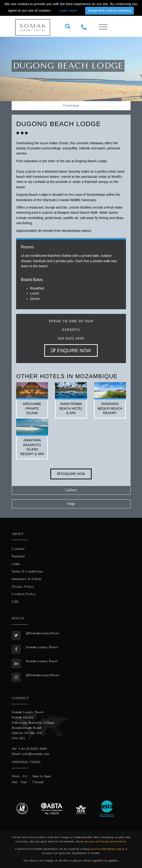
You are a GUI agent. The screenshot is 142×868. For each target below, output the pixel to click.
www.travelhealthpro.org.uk (107, 849)
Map (71, 504)
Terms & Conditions (27, 571)
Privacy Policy (23, 587)
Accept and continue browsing (109, 10)
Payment (18, 556)
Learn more (68, 10)
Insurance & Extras (26, 579)
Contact (18, 549)
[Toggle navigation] (103, 27)
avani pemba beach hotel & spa (71, 408)
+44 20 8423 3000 (32, 749)
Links (16, 564)
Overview (71, 106)
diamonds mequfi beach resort (110, 408)
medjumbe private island (32, 408)
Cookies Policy (24, 594)
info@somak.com (36, 754)
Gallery (71, 490)
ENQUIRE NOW (71, 350)
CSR (15, 602)
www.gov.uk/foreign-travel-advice (105, 842)
